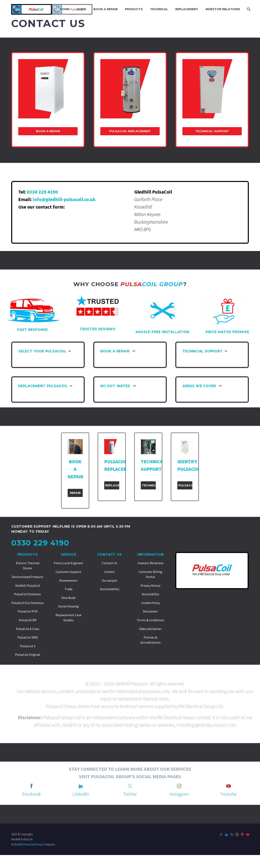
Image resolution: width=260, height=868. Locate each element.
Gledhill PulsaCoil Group (28, 844)
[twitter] (130, 786)
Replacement (112, 485)
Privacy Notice (151, 586)
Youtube (229, 794)
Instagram (179, 794)
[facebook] (31, 786)
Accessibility (150, 594)
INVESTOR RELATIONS (223, 9)
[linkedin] (81, 786)
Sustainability (110, 589)
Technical (149, 485)
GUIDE (81, 9)
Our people (109, 580)
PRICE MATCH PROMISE (227, 332)
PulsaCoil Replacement (130, 131)
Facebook (32, 794)
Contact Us (110, 555)
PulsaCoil (185, 485)
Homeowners (68, 580)
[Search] (248, 9)
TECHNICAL (159, 9)
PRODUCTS (134, 9)
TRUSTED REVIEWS (97, 329)
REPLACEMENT (187, 9)
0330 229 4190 (42, 192)
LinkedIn (81, 794)
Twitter (130, 794)
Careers (109, 572)
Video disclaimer (150, 629)
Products (28, 555)
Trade (69, 589)
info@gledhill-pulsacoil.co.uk (64, 199)
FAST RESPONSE (32, 330)
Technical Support (212, 131)
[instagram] (179, 786)
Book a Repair (48, 131)
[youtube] (229, 786)
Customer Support (69, 572)
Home (65, 9)
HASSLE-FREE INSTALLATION (162, 332)
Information (151, 555)
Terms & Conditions (150, 620)
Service (69, 555)
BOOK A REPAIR (106, 9)
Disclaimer (150, 611)
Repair (75, 493)
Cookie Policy (151, 603)
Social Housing (69, 606)
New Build (68, 598)
